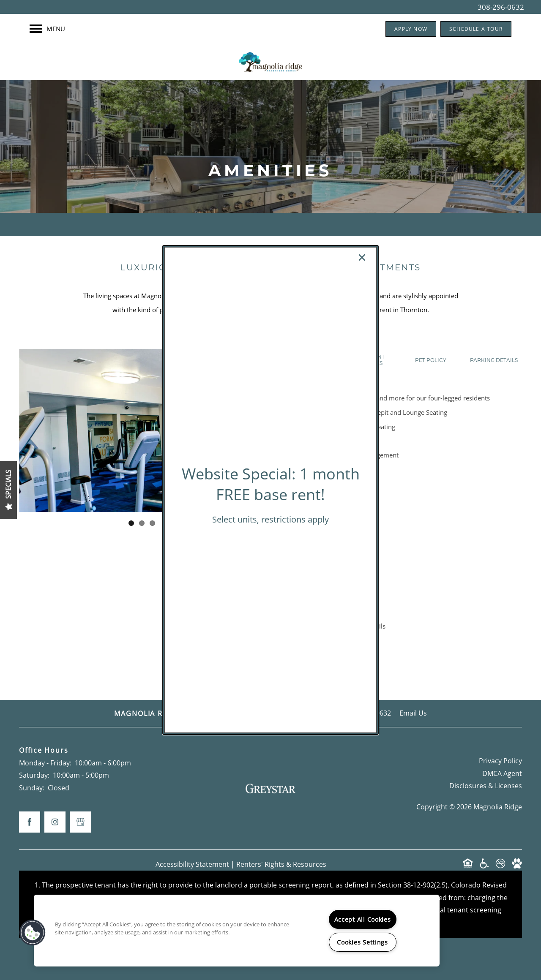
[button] (33, 933)
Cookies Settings (362, 942)
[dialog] (270, 490)
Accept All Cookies (363, 919)
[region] (237, 931)
